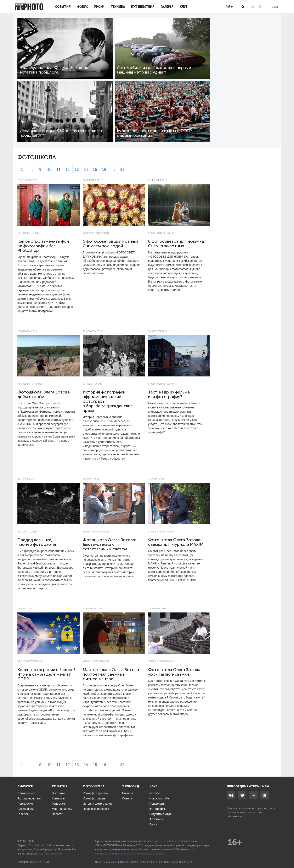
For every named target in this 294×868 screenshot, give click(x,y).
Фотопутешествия (29, 798)
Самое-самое (27, 793)
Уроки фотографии (96, 233)
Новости (57, 814)
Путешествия (143, 7)
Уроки (99, 7)
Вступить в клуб (160, 814)
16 (104, 170)
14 (86, 170)
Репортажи (59, 804)
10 (49, 170)
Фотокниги (156, 819)
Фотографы (157, 809)
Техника (118, 7)
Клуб (184, 7)
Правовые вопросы (96, 809)
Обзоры (127, 798)
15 (95, 170)
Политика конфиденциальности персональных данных (130, 854)
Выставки (58, 793)
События (63, 7)
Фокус (82, 7)
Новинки (128, 793)
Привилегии (158, 804)
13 (77, 170)
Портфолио (25, 804)
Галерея (167, 7)
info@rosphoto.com (51, 854)
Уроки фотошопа (29, 233)
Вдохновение (26, 809)
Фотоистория (92, 384)
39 (122, 170)
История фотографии (97, 804)
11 (58, 170)
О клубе (155, 793)
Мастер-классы (62, 809)
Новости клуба (159, 798)
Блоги (153, 824)
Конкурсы (58, 798)
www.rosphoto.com (252, 812)
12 (68, 170)
